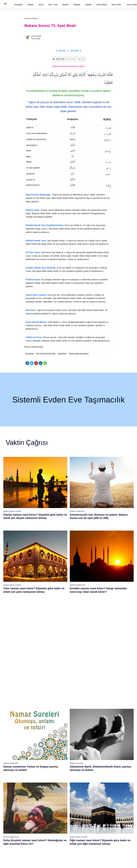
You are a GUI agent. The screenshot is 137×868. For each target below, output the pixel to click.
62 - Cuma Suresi (33, 787)
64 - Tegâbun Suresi (34, 795)
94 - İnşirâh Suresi (62, 841)
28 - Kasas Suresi (62, 722)
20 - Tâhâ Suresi (62, 688)
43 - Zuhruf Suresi (91, 705)
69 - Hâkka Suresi (33, 816)
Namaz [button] (66, 5)
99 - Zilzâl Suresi (90, 783)
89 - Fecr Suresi (61, 820)
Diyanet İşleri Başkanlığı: (38, 195)
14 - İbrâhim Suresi (34, 743)
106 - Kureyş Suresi (92, 812)
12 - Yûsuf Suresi (33, 734)
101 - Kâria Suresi (91, 791)
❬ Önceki (61, 51)
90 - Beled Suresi (62, 824)
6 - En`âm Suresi (33, 709)
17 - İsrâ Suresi (32, 755)
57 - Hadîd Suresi (91, 763)
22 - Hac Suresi (61, 697)
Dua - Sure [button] (53, 5)
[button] (19, 5)
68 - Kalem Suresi (33, 812)
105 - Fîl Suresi (90, 808)
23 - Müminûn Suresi (63, 701)
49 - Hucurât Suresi (92, 730)
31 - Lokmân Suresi (63, 734)
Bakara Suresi (31, 19)
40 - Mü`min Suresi (91, 693)
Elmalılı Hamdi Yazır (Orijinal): (41, 268)
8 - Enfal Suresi (32, 718)
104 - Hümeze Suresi (92, 803)
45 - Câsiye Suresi (91, 713)
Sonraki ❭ (76, 51)
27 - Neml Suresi (62, 718)
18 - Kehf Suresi (33, 759)
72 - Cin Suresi (32, 828)
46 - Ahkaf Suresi (90, 718)
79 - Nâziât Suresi (62, 778)
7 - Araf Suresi (32, 713)
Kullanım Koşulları (86, 864)
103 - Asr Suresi (90, 799)
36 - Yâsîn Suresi (62, 755)
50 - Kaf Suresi (90, 734)
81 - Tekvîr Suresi (62, 787)
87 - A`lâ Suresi (61, 812)
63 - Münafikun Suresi (35, 791)
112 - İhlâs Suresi (91, 837)
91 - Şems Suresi (62, 828)
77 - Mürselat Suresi (63, 770)
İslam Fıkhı (116, 5)
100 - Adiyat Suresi (91, 787)
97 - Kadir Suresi (90, 774)
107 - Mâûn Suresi (91, 816)
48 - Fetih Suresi (90, 726)
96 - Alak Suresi (90, 770)
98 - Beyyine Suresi (92, 778)
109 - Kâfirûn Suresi (92, 824)
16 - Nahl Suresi (33, 751)
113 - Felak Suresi (91, 841)
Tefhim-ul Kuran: (34, 337)
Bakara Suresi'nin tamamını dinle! (68, 66)
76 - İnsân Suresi (33, 845)
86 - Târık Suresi (62, 808)
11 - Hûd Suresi (33, 730)
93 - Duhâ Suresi (62, 837)
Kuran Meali (102, 5)
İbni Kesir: (31, 310)
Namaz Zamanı (128, 864)
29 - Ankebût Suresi (63, 726)
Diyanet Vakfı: (33, 210)
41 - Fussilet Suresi (91, 697)
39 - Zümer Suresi (91, 688)
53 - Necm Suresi (91, 747)
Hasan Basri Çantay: (36, 295)
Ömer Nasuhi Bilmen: (37, 322)
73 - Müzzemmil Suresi (35, 833)
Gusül (41, 5)
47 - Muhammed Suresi (93, 722)
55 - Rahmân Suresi (92, 755)
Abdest (30, 5)
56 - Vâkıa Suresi (91, 759)
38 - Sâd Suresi (61, 763)
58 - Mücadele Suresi (35, 770)
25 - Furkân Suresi (62, 709)
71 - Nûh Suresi (33, 824)
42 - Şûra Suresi (90, 701)
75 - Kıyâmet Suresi (34, 841)
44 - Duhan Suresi (91, 709)
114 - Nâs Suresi (90, 845)
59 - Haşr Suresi (33, 774)
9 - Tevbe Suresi (33, 722)
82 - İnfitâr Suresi (62, 791)
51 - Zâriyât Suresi (91, 738)
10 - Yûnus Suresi (33, 726)
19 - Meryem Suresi (34, 763)
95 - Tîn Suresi (61, 845)
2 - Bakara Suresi (33, 693)
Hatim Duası (62, 354)
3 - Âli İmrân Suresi (34, 697)
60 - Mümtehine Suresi (35, 778)
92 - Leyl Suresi (61, 833)
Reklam (98, 864)
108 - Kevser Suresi (92, 820)
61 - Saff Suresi (33, 783)
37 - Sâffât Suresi (62, 759)
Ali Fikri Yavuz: (33, 252)
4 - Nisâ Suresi (32, 701)
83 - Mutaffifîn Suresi (63, 795)
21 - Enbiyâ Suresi (62, 693)
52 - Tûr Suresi (90, 743)
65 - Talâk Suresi (33, 799)
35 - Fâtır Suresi (62, 751)
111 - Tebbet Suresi (92, 833)
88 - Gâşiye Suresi (62, 816)
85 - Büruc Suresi (62, 803)
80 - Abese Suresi (62, 783)
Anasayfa (19, 5)
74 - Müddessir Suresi (35, 837)
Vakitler (88, 5)
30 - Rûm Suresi (62, 730)
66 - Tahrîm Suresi (34, 803)
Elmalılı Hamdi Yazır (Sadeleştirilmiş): (45, 225)
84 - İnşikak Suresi (62, 799)
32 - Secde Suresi (62, 738)
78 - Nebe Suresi (62, 774)
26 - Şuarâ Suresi (62, 713)
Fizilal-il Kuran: (33, 280)
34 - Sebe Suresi (62, 747)
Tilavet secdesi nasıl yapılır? (79, 354)
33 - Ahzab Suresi (62, 743)
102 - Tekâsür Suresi (92, 795)
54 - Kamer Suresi (91, 751)
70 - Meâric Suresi (34, 820)
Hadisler (77, 5)
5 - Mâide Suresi (33, 705)
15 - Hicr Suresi (33, 747)
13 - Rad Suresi (33, 738)
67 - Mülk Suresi (33, 808)
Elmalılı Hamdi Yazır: (36, 241)
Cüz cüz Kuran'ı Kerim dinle (46, 354)
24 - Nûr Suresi (61, 705)
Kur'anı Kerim (36, 36)
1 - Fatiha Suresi (33, 688)
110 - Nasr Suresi (91, 828)
